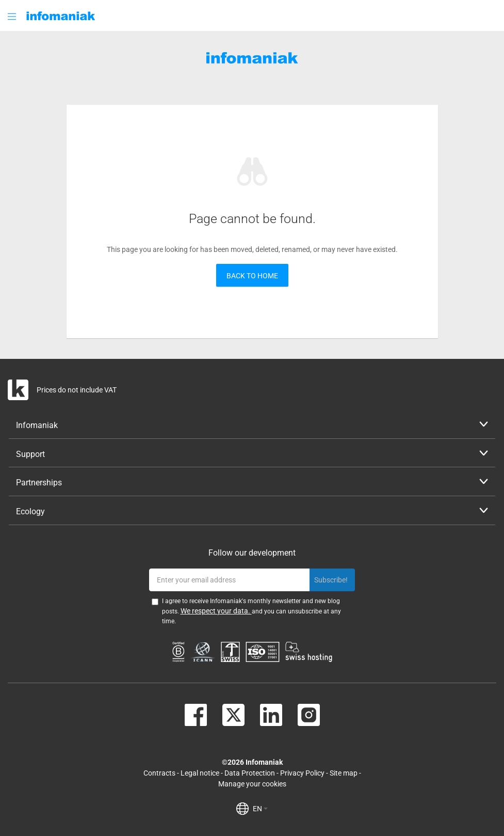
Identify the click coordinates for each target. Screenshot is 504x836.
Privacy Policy (302, 773)
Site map (344, 773)
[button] (13, 16)
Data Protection (250, 773)
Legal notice (200, 773)
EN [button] (260, 809)
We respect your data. (216, 611)
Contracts (159, 773)
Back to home (252, 276)
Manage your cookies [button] (252, 784)
